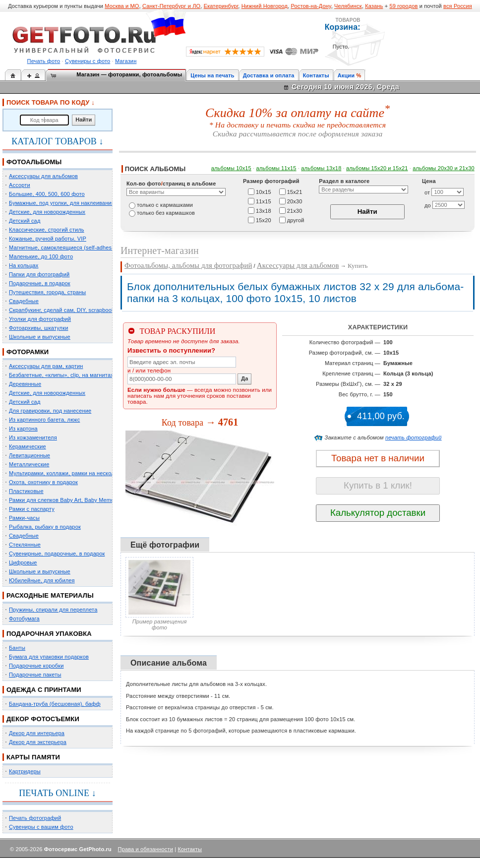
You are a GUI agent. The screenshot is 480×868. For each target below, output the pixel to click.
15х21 (295, 191)
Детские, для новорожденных (47, 212)
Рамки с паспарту (32, 509)
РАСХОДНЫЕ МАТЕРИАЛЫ (50, 595)
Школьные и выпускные (40, 337)
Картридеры (25, 771)
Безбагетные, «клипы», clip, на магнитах (61, 375)
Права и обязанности (146, 849)
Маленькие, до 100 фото (41, 256)
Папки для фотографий (39, 274)
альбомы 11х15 (276, 168)
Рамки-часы (24, 518)
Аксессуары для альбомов (43, 176)
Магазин (126, 61)
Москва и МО (122, 6)
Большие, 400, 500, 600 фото (47, 194)
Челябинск (348, 6)
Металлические (29, 464)
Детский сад (25, 221)
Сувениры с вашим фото (41, 827)
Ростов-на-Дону (311, 6)
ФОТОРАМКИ (28, 352)
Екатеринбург (221, 6)
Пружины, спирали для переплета (53, 610)
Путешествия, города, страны (47, 292)
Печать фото (44, 61)
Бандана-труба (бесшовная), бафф (55, 704)
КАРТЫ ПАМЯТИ (33, 757)
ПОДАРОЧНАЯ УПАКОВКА (49, 634)
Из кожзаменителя (33, 437)
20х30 (295, 201)
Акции (346, 75)
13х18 (264, 210)
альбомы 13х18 (321, 168)
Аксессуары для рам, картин (46, 366)
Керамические (28, 446)
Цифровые (23, 562)
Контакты (316, 75)
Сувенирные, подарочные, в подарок (57, 554)
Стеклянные (25, 545)
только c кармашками (165, 205)
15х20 (264, 220)
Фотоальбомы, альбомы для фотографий (188, 265)
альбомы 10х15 (231, 168)
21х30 (295, 210)
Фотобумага (24, 619)
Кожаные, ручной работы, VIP (48, 239)
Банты (17, 648)
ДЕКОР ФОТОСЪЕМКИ (43, 719)
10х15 (264, 191)
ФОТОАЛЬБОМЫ (34, 162)
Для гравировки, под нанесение (50, 411)
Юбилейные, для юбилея (42, 580)
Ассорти (20, 185)
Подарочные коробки (36, 666)
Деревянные (25, 384)
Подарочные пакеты (35, 675)
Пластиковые (26, 491)
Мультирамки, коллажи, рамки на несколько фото (73, 473)
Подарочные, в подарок (40, 283)
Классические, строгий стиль (47, 230)
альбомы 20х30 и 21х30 (444, 168)
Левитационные (30, 455)
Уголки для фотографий (40, 319)
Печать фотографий (35, 818)
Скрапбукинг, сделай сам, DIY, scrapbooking (65, 310)
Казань (374, 6)
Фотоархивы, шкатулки (38, 328)
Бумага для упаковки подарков (49, 657)
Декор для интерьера (37, 733)
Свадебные (24, 301)
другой (296, 220)
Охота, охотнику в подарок (43, 482)
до (428, 205)
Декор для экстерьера (38, 742)
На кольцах (24, 265)
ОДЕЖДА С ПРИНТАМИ (44, 690)
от (427, 192)
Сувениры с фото (88, 61)
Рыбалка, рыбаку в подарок (45, 527)
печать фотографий (414, 437)
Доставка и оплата (269, 75)
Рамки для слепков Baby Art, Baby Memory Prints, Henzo (82, 500)
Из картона (23, 429)
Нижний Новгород (265, 6)
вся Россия (458, 6)
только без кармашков (166, 213)
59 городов (403, 6)
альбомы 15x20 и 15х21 (377, 168)
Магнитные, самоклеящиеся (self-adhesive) (65, 248)
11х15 (264, 201)
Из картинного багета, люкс (44, 420)
